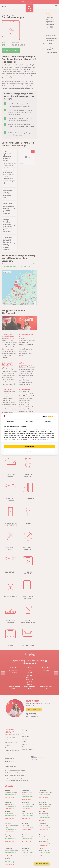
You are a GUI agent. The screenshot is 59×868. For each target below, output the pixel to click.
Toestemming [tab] (11, 421)
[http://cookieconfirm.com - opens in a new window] (47, 416)
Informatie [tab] (48, 421)
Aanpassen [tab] (30, 451)
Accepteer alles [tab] (29, 446)
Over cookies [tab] (29, 421)
